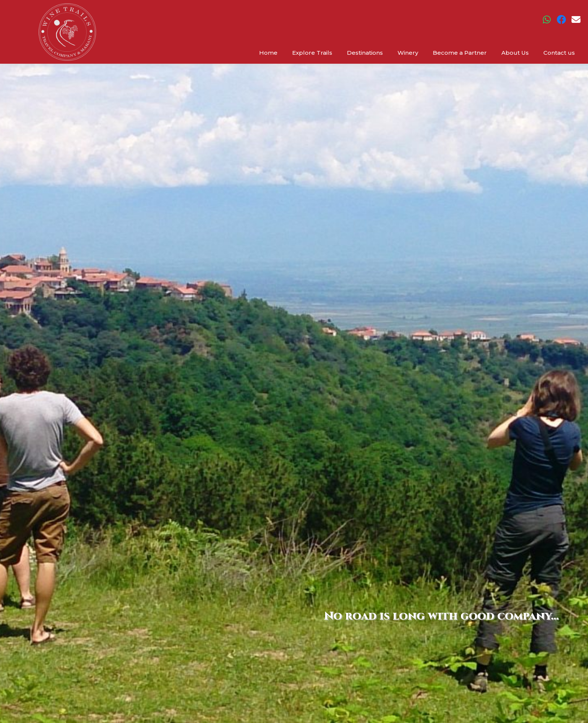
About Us (515, 53)
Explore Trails (312, 53)
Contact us (559, 53)
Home (268, 53)
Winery (408, 53)
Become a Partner (460, 53)
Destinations (365, 53)
